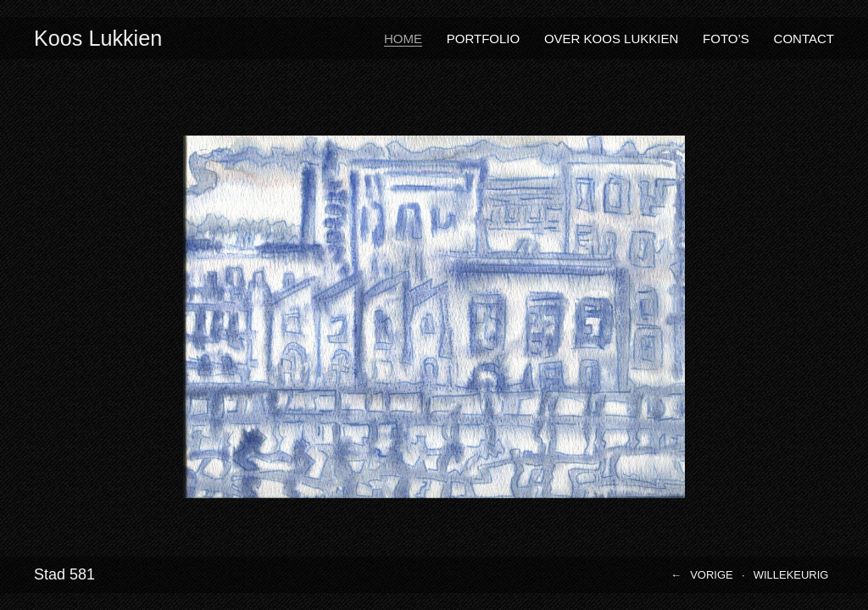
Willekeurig (791, 575)
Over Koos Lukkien (611, 39)
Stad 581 (64, 574)
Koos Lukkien (98, 38)
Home (403, 39)
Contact (804, 39)
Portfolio (483, 39)
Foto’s (726, 39)
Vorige (712, 575)
